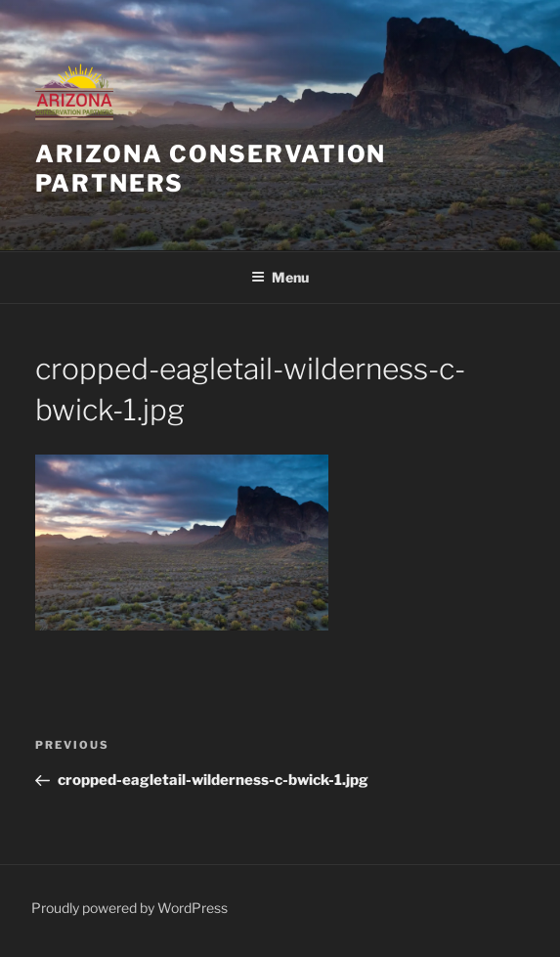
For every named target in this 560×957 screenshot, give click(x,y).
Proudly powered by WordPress (129, 908)
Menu (280, 277)
